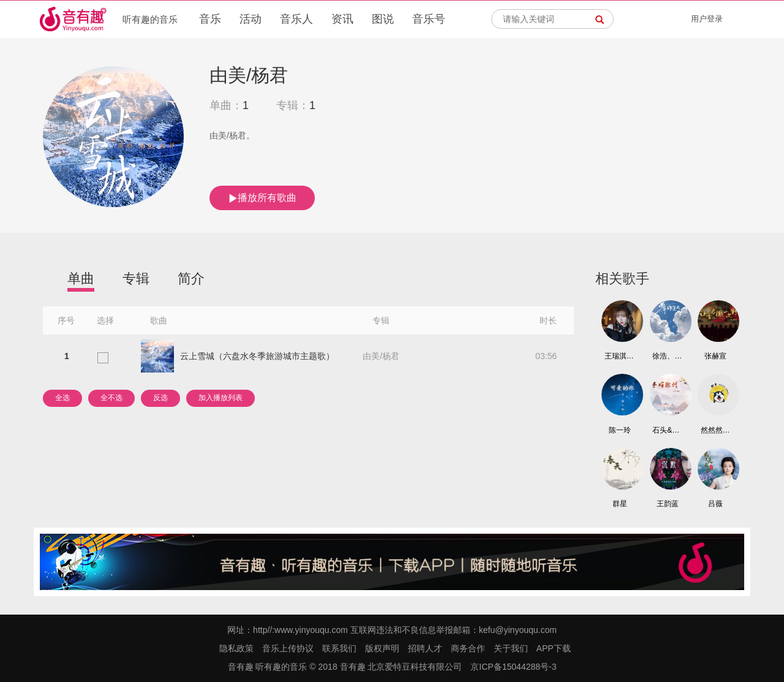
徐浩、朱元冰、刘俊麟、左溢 (668, 356)
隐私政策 (236, 648)
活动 (251, 19)
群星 (620, 504)
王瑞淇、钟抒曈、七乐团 (620, 356)
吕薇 (715, 504)
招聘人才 (425, 648)
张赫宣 (715, 356)
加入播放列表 (221, 398)
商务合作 (468, 648)
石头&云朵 (668, 430)
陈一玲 (620, 430)
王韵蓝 (668, 504)
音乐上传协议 (288, 648)
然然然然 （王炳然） (716, 430)
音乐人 (296, 19)
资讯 (342, 19)
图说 (383, 19)
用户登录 (707, 19)
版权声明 (382, 648)
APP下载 (554, 648)
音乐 (210, 19)
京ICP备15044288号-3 (513, 667)
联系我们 (339, 648)
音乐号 (429, 19)
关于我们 (511, 648)
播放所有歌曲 (262, 198)
